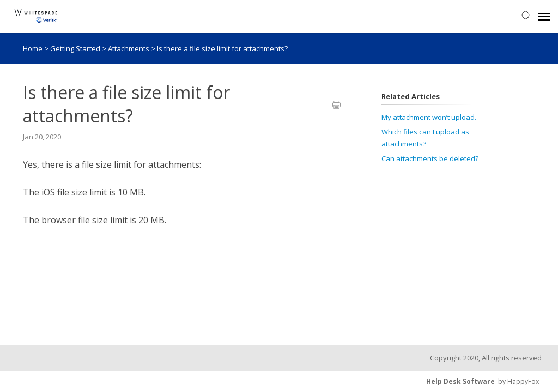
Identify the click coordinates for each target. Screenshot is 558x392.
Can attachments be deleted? (430, 158)
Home (33, 48)
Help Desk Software (460, 381)
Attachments (129, 48)
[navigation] (544, 16)
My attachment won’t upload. (429, 117)
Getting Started (76, 48)
